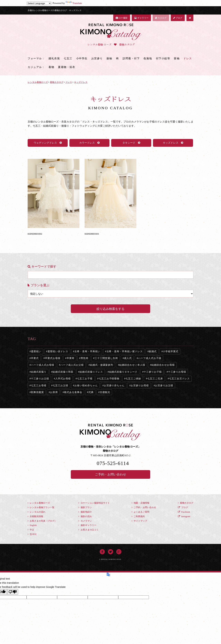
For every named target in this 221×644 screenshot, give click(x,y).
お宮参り (97, 58)
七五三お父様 (60, 386)
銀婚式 (153, 351)
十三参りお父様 (40, 379)
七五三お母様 (39, 386)
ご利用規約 (138, 516)
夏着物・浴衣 (67, 67)
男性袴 (85, 358)
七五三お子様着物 (109, 379)
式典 (91, 392)
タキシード (131, 143)
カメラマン (85, 521)
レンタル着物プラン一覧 (41, 507)
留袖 (177, 58)
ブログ (178, 18)
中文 (31, 530)
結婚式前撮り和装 (63, 372)
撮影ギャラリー (87, 525)
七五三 (68, 58)
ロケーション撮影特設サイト (94, 503)
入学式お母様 (63, 379)
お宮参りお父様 (164, 386)
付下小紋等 (163, 58)
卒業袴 (71, 358)
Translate (74, 3)
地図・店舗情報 (140, 503)
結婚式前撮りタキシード (123, 372)
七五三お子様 (85, 379)
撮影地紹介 (85, 512)
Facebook (184, 512)
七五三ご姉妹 (133, 379)
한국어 (32, 534)
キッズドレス (173, 143)
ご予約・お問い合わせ (110, 474)
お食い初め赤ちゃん (86, 386)
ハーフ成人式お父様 (72, 365)
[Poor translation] (13, 592)
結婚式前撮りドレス (91, 372)
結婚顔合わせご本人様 (132, 365)
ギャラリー (141, 18)
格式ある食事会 (73, 392)
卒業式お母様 (53, 358)
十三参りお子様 (153, 372)
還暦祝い (36, 351)
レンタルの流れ (37, 512)
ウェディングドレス (48, 143)
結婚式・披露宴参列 (102, 365)
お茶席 (54, 392)
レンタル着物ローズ (39, 503)
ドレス (188, 58)
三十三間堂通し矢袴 (106, 358)
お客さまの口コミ (88, 530)
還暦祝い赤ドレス (58, 351)
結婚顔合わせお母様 (163, 365)
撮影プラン (85, 507)
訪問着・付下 (131, 58)
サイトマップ (139, 521)
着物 (51, 67)
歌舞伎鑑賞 (37, 392)
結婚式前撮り (39, 372)
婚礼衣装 (54, 58)
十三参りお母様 (177, 372)
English (32, 525)
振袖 (109, 58)
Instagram (184, 516)
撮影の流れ (85, 516)
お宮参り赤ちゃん (114, 386)
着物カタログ (186, 503)
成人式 (128, 358)
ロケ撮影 (122, 18)
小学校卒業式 (171, 351)
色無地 (148, 58)
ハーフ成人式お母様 (43, 365)
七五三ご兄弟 (155, 379)
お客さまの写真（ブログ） (42, 521)
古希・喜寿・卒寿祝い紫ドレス (125, 351)
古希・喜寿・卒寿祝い (87, 351)
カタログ (161, 18)
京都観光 (105, 392)
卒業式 (35, 358)
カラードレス (89, 143)
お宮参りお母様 (140, 386)
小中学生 (82, 58)
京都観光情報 (35, 516)
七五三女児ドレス (179, 379)
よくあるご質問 (140, 512)
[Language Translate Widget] (39, 3)
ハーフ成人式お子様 (150, 358)
